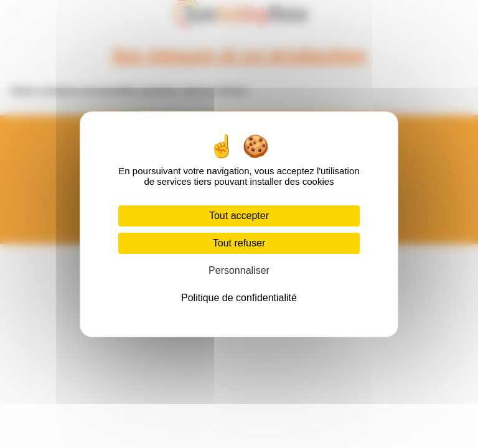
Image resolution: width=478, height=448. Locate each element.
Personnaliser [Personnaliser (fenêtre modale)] (239, 270)
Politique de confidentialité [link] (239, 298)
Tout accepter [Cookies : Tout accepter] (239, 216)
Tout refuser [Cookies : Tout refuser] (239, 243)
